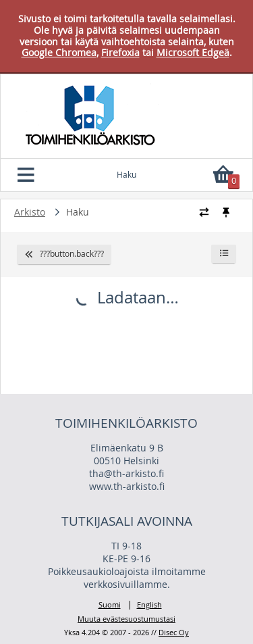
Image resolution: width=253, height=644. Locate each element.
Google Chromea (59, 52)
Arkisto (30, 212)
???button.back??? (64, 254)
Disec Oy (174, 633)
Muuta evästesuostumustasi (126, 619)
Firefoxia (120, 52)
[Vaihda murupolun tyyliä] (204, 212)
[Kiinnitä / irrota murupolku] (226, 212)
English (149, 605)
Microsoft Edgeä (193, 52)
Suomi (110, 605)
